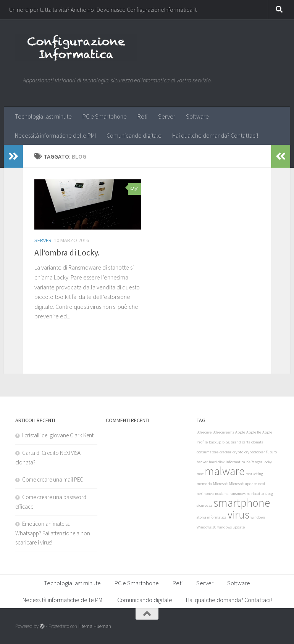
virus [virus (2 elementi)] (238, 515)
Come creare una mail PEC (53, 479)
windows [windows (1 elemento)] (258, 517)
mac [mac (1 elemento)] (200, 474)
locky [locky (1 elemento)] (268, 462)
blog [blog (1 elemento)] (226, 442)
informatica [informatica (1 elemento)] (235, 462)
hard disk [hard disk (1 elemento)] (217, 462)
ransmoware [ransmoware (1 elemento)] (240, 494)
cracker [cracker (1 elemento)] (225, 452)
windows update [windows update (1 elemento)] (231, 527)
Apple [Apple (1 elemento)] (240, 432)
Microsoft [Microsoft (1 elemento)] (220, 484)
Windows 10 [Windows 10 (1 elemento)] (206, 527)
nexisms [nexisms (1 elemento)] (222, 494)
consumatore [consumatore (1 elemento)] (208, 452)
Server (167, 116)
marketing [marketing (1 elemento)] (254, 474)
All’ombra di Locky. (67, 252)
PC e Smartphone (105, 116)
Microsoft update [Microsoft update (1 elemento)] (243, 484)
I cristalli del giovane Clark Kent (58, 435)
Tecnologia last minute (43, 116)
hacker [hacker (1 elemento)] (202, 462)
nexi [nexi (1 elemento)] (262, 484)
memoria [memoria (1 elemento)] (204, 484)
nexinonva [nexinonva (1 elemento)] (205, 494)
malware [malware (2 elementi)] (225, 471)
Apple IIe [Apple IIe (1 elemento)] (254, 432)
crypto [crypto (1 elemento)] (238, 452)
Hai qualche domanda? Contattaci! (215, 135)
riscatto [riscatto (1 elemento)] (258, 494)
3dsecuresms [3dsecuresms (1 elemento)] (223, 432)
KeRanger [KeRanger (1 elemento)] (254, 462)
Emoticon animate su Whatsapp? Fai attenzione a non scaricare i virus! (53, 533)
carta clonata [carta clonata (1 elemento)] (253, 442)
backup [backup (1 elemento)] (215, 442)
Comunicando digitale (134, 135)
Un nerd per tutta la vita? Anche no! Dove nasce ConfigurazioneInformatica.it (103, 10)
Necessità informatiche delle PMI (55, 135)
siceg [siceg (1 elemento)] (269, 494)
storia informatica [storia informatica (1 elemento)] (212, 517)
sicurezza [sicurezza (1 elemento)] (204, 505)
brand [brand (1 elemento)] (236, 442)
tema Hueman (96, 626)
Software (197, 116)
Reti (142, 116)
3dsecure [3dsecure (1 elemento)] (204, 432)
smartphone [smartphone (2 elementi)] (242, 503)
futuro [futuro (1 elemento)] (271, 452)
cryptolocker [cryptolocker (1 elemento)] (255, 452)
